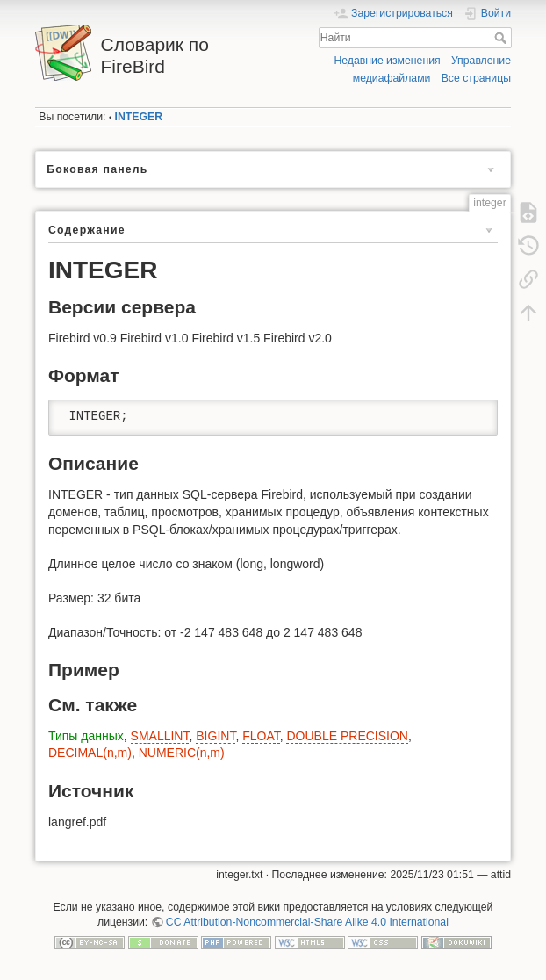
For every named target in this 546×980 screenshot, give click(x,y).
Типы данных (86, 736)
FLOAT (261, 736)
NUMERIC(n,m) (182, 753)
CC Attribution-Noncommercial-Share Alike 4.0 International (307, 922)
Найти (503, 38)
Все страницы (476, 78)
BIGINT (216, 736)
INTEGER (139, 117)
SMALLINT (160, 736)
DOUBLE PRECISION (347, 736)
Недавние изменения (387, 61)
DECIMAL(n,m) (90, 753)
